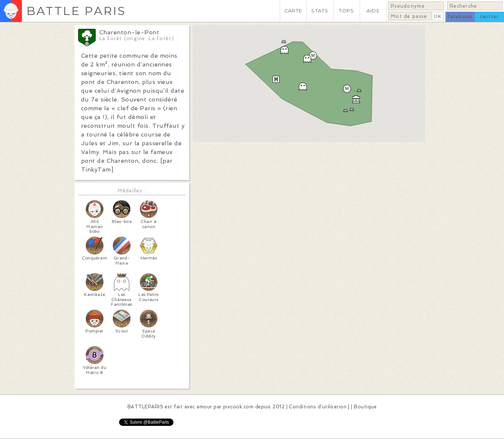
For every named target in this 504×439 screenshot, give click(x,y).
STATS (320, 11)
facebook (460, 17)
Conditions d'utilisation (318, 407)
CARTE (293, 11)
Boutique (365, 407)
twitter (489, 17)
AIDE (373, 11)
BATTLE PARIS (76, 11)
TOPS (346, 11)
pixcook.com (238, 407)
